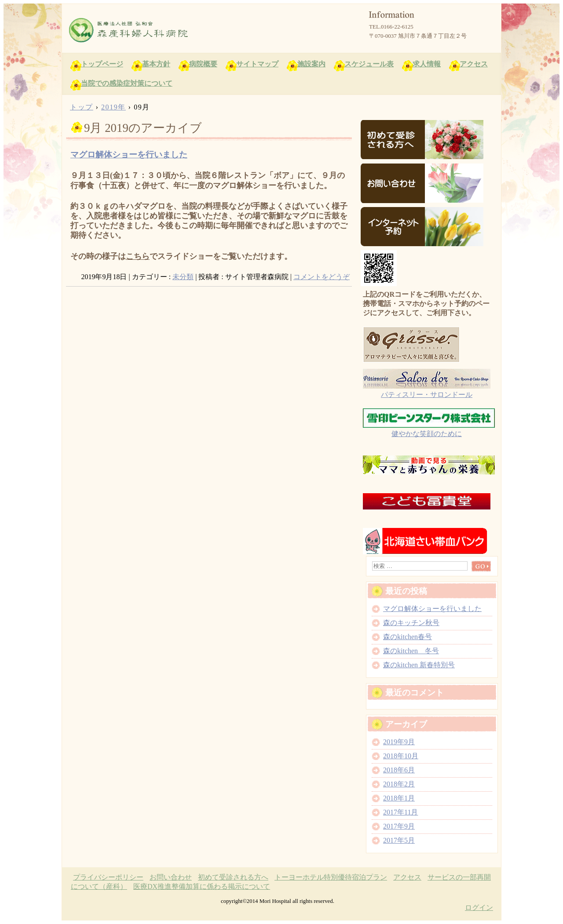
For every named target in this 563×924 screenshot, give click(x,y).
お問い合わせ (171, 877)
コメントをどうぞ (322, 277)
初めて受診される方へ (233, 877)
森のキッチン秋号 (411, 623)
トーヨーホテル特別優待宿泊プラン (331, 877)
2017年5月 (399, 840)
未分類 (183, 277)
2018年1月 (399, 798)
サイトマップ (257, 64)
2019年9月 (399, 742)
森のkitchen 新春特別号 (419, 665)
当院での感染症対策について (127, 83)
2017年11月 (400, 812)
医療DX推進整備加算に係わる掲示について (202, 886)
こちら (138, 256)
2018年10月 (401, 756)
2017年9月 (399, 826)
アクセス (474, 64)
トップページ (102, 64)
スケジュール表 (369, 64)
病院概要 (203, 64)
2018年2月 (399, 784)
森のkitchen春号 (408, 637)
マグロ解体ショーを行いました (129, 155)
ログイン (479, 908)
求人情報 (427, 64)
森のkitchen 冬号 (411, 651)
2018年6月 (399, 770)
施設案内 (311, 64)
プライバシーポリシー (108, 877)
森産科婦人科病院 (168, 30)
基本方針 (156, 64)
